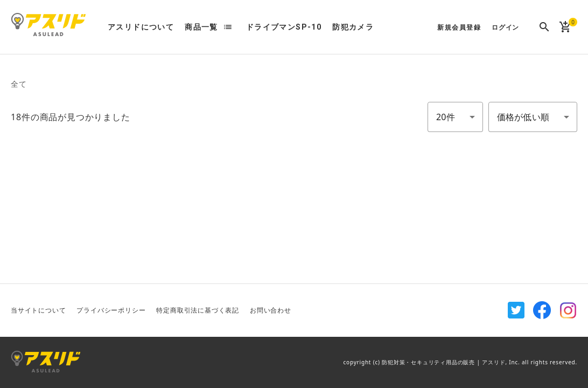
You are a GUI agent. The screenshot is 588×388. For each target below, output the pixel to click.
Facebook (542, 310)
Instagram (568, 310)
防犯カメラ (353, 27)
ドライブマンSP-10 (284, 27)
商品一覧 (201, 27)
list (228, 27)
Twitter (516, 310)
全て (19, 84)
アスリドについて (141, 27)
